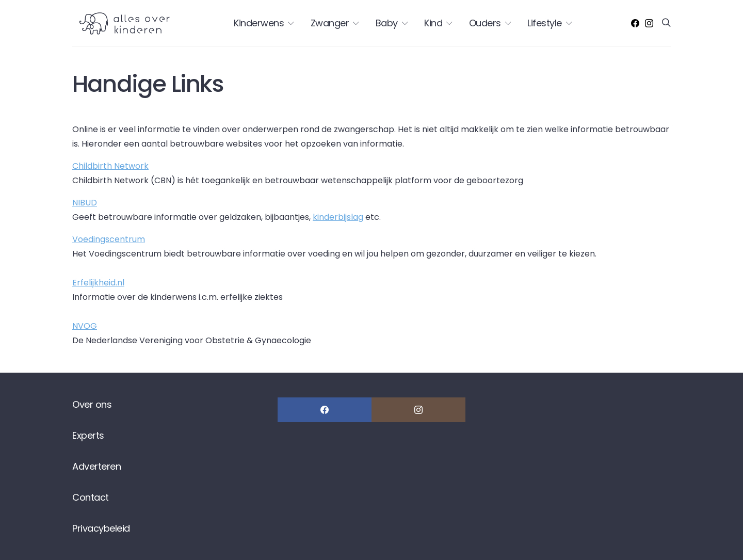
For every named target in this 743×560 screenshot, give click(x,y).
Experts (88, 435)
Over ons (92, 404)
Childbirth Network (110, 166)
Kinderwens (259, 23)
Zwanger (330, 23)
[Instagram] (649, 23)
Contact (91, 497)
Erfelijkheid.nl (98, 283)
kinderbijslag (338, 217)
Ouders (485, 23)
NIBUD (85, 203)
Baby (387, 23)
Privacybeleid (101, 528)
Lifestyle (545, 23)
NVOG (85, 326)
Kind (433, 23)
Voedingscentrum (109, 239)
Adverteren (96, 466)
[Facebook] (635, 23)
